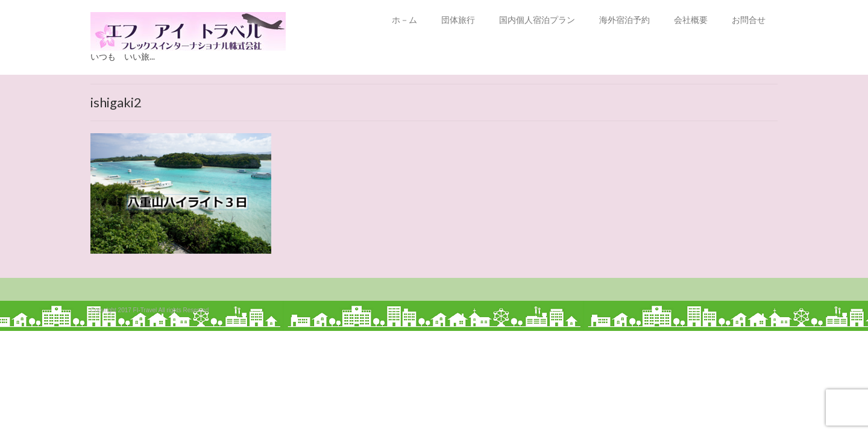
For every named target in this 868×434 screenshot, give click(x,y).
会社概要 (691, 20)
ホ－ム (404, 20)
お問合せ (749, 20)
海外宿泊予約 (624, 20)
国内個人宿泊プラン (537, 20)
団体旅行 (458, 20)
